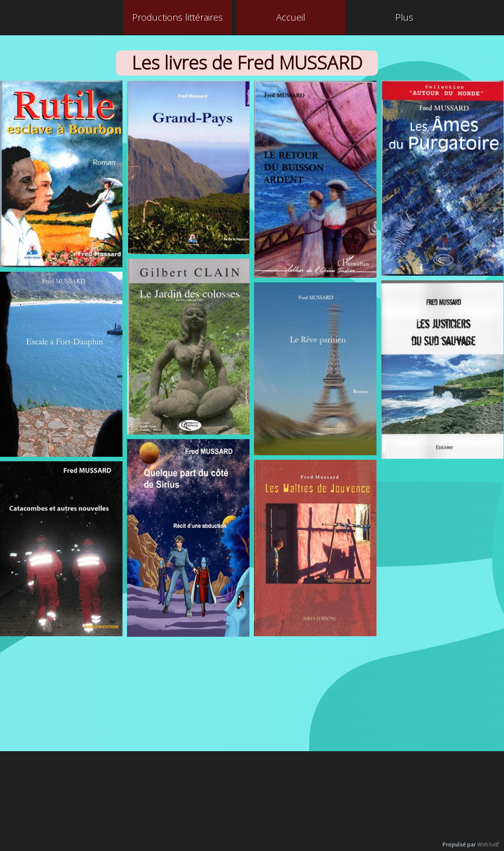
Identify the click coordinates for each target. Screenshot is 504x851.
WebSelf (488, 845)
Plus (404, 17)
